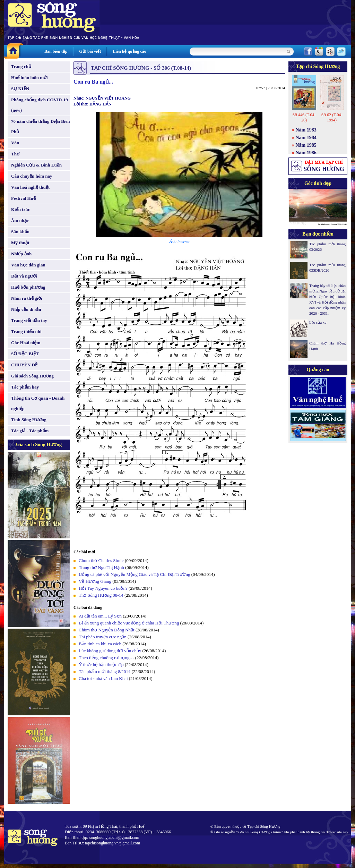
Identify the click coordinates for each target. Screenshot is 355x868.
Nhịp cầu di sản (26, 309)
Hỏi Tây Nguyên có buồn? (103, 588)
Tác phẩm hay (25, 387)
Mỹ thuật (20, 243)
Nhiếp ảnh (21, 254)
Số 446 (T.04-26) (304, 117)
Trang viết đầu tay (29, 320)
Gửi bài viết (90, 51)
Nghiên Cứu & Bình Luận (36, 165)
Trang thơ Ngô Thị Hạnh (101, 567)
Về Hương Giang (95, 581)
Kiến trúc (20, 209)
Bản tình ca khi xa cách (100, 644)
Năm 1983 (306, 130)
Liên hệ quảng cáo (129, 51)
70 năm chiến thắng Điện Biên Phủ (40, 126)
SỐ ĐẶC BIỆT (25, 354)
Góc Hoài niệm (26, 343)
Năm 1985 (306, 145)
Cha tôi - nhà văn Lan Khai (103, 678)
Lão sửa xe (318, 322)
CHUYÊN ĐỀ (24, 365)
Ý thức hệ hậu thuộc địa (101, 665)
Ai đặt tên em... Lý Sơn (100, 616)
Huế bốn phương (28, 287)
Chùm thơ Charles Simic (101, 560)
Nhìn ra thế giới (27, 298)
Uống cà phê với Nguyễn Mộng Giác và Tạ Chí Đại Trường (134, 574)
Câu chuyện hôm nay (32, 176)
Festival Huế (23, 198)
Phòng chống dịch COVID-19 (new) (40, 105)
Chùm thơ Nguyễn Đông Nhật (107, 630)
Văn (15, 143)
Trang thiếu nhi (26, 331)
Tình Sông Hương (29, 420)
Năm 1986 (306, 153)
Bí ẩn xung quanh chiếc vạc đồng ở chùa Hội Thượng (129, 623)
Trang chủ (21, 66)
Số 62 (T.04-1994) (332, 117)
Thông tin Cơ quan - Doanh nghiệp (38, 403)
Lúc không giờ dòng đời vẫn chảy (110, 651)
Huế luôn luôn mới (29, 78)
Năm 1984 (306, 138)
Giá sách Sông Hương (32, 376)
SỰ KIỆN (20, 89)
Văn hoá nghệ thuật (30, 187)
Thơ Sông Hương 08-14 (101, 595)
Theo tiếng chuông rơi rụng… (106, 658)
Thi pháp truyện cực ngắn (103, 637)
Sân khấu (20, 232)
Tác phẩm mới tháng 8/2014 (105, 671)
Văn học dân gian (28, 265)
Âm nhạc (20, 220)
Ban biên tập (56, 51)
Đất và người (24, 276)
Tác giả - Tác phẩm (30, 431)
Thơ (15, 154)
